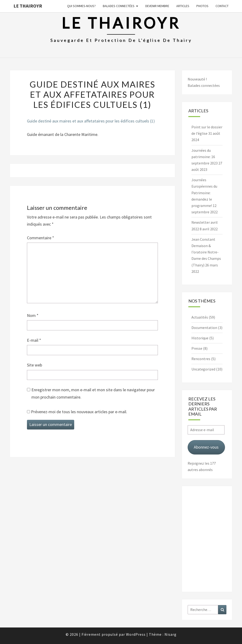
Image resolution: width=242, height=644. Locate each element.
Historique (200, 338)
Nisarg (171, 634)
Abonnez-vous (206, 447)
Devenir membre (157, 6)
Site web (35, 365)
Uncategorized (203, 369)
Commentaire (41, 238)
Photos (202, 6)
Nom (33, 315)
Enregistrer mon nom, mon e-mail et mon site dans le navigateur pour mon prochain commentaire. (93, 393)
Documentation (204, 328)
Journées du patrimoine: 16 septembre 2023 (205, 157)
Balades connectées (119, 6)
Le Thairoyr (28, 6)
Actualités (200, 317)
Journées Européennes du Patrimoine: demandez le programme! (204, 193)
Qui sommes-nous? (81, 6)
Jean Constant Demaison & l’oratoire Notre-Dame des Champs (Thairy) (206, 252)
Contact (222, 6)
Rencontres (201, 359)
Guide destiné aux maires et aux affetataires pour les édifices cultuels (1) (91, 121)
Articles (183, 6)
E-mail (34, 340)
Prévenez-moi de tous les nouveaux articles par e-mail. (79, 412)
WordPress (136, 634)
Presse (197, 348)
